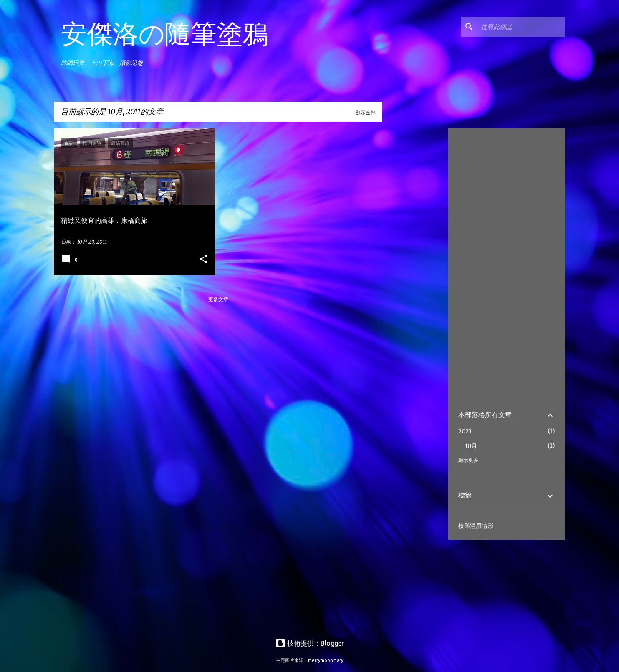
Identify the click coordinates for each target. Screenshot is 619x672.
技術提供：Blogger (310, 643)
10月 (471, 446)
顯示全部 (366, 112)
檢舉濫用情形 (476, 526)
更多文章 (218, 299)
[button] (203, 260)
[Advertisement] (414, 254)
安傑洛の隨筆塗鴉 (165, 33)
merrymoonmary (326, 660)
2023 (465, 431)
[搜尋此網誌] (521, 27)
